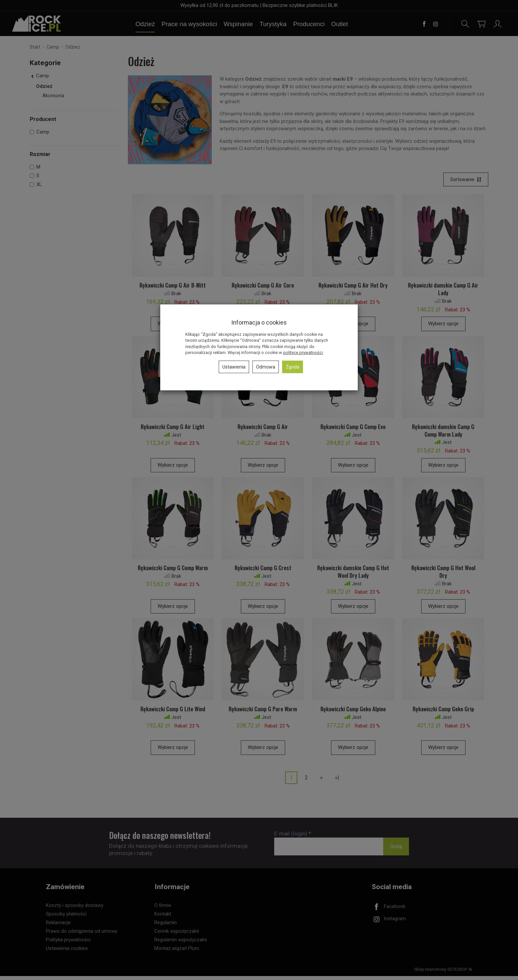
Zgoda (293, 367)
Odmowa (266, 367)
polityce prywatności (303, 353)
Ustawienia (234, 367)
